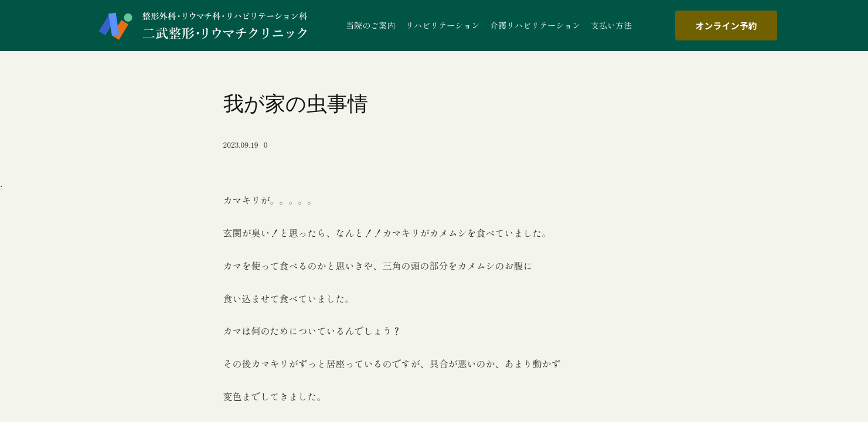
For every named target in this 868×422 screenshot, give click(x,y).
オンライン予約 (726, 25)
